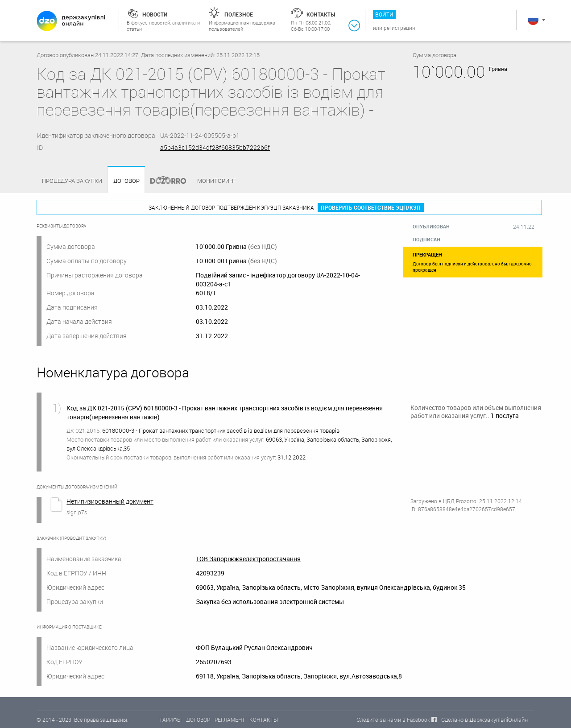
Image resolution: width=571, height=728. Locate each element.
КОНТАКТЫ (264, 720)
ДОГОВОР (198, 720)
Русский (533, 20)
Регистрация (399, 28)
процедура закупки (72, 181)
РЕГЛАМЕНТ (230, 720)
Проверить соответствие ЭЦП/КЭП (371, 207)
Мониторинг (217, 181)
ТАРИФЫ (170, 720)
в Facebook (416, 720)
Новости (155, 14)
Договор (126, 181)
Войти (384, 14)
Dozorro (164, 181)
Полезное (239, 14)
